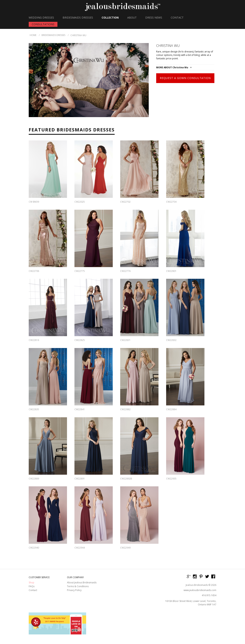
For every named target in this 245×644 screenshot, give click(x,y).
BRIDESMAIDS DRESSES (78, 18)
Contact (33, 590)
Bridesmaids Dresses (53, 35)
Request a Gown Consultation (185, 78)
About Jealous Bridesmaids (82, 583)
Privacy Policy (74, 590)
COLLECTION (110, 18)
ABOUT (132, 18)
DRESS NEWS (154, 18)
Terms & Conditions (78, 586)
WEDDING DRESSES (41, 18)
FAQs (32, 586)
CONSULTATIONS (43, 24)
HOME (33, 35)
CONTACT (177, 18)
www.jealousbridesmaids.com (200, 590)
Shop (31, 583)
